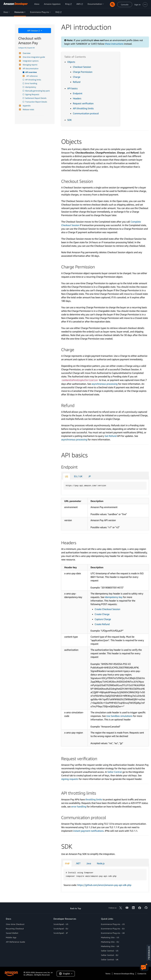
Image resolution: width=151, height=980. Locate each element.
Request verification (83, 103)
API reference (32, 76)
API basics (72, 88)
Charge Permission (83, 72)
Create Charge (102, 614)
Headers (77, 98)
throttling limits (94, 799)
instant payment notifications (88, 831)
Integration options (30, 61)
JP (90, 476)
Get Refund (111, 436)
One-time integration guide (33, 57)
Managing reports (30, 65)
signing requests (70, 779)
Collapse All (22, 48)
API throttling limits (33, 80)
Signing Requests (32, 94)
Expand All (31, 48)
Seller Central (115, 772)
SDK (69, 120)
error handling (79, 807)
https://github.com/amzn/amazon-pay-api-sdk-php (104, 885)
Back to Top (76, 908)
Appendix (26, 106)
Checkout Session (82, 67)
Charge (77, 77)
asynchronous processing (105, 384)
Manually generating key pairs (38, 91)
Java (89, 863)
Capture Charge (103, 619)
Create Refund (102, 624)
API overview (31, 72)
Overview (26, 53)
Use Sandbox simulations (119, 716)
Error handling (31, 83)
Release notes (28, 110)
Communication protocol (86, 113)
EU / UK (78, 476)
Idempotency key (113, 597)
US (67, 476)
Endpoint (78, 93)
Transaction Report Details (36, 102)
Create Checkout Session (107, 609)
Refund (77, 82)
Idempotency (31, 87)
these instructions (114, 44)
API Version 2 (34, 31)
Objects (71, 62)
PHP (67, 864)
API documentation (30, 69)
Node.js (101, 863)
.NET (78, 863)
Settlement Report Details (36, 98)
